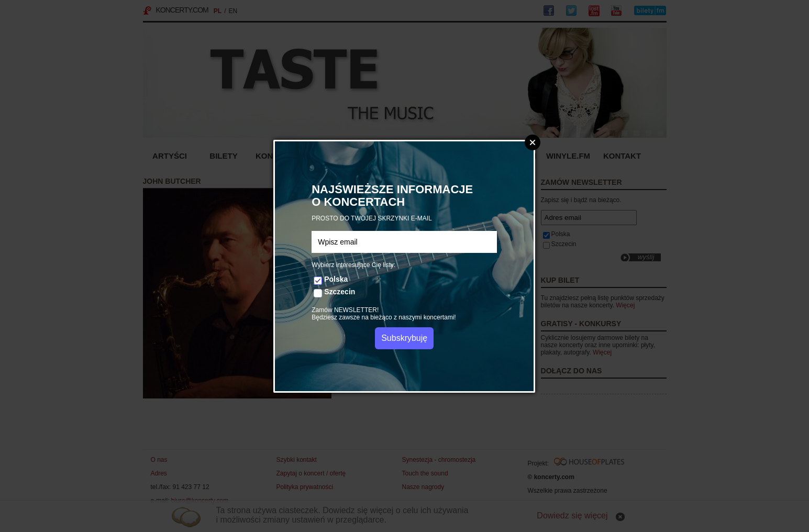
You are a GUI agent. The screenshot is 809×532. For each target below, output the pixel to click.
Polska (336, 279)
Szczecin (340, 292)
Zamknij (533, 142)
